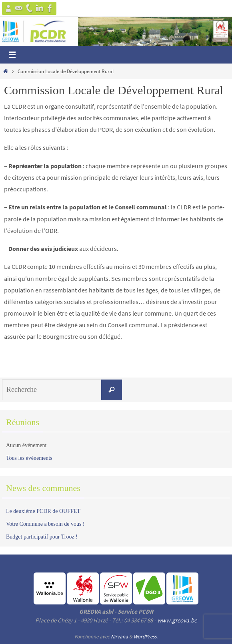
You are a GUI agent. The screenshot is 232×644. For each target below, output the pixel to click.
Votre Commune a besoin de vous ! (45, 524)
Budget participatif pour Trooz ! (42, 537)
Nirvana (119, 637)
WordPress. (146, 637)
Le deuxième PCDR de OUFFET (43, 511)
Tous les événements (29, 458)
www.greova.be (177, 620)
